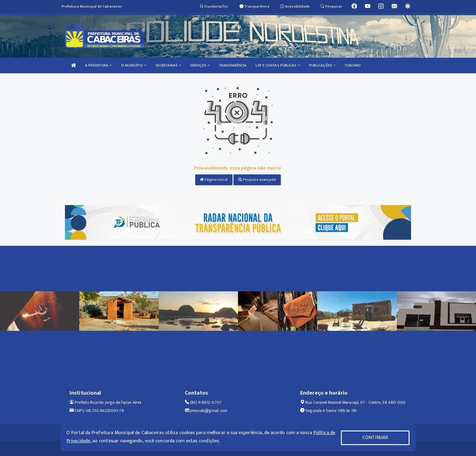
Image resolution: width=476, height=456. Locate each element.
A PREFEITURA (98, 65)
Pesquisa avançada (257, 180)
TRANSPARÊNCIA (233, 65)
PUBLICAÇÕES (322, 65)
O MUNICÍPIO (134, 65)
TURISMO (353, 65)
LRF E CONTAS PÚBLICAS (278, 65)
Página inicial (214, 180)
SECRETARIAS (168, 65)
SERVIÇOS (200, 65)
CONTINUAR (375, 438)
